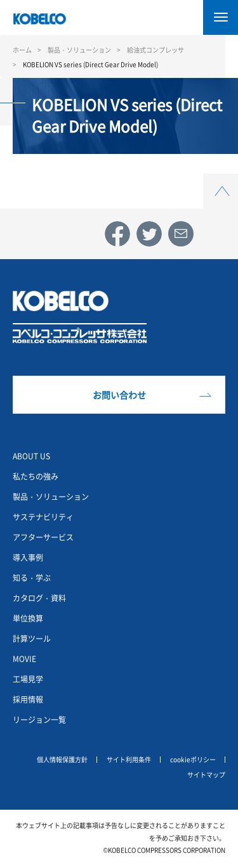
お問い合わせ (119, 395)
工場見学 (28, 679)
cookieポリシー (193, 759)
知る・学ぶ (32, 578)
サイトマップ (206, 775)
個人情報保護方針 (62, 759)
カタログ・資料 (39, 598)
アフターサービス (43, 537)
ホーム (22, 50)
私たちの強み (36, 476)
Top (221, 181)
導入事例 (28, 557)
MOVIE (24, 659)
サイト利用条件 (129, 759)
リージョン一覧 (39, 719)
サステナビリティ (43, 517)
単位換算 (28, 618)
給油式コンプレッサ (155, 50)
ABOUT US (31, 456)
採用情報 (28, 699)
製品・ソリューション (79, 50)
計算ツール (32, 638)
